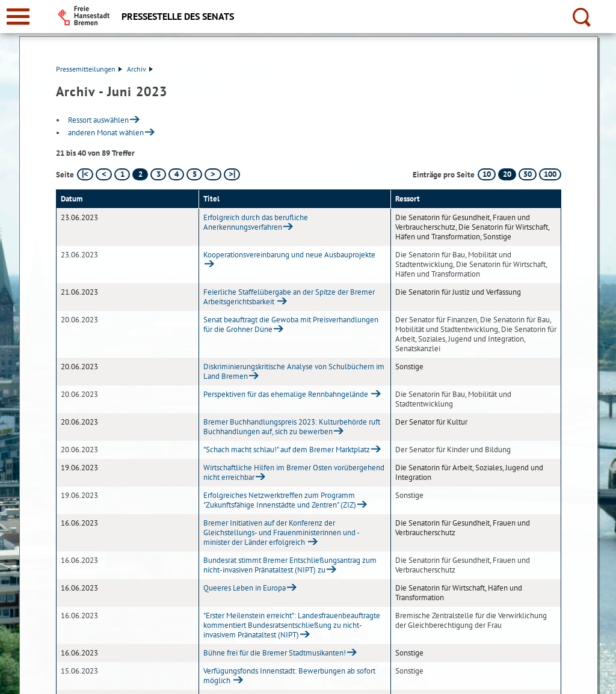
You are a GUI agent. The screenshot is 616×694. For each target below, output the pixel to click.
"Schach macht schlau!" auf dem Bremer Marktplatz (287, 450)
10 (487, 174)
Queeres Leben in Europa (245, 588)
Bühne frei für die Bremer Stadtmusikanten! (275, 653)
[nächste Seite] (213, 174)
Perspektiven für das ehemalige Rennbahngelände (287, 394)
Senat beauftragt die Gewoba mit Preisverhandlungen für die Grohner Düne (291, 324)
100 (550, 174)
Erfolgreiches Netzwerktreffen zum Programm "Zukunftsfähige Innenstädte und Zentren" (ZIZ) (280, 500)
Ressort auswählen (98, 120)
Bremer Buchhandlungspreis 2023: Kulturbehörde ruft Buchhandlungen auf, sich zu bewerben (292, 427)
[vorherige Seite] (104, 174)
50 (528, 174)
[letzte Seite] (232, 174)
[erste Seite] (85, 174)
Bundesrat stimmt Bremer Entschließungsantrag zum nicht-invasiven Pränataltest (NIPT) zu (290, 565)
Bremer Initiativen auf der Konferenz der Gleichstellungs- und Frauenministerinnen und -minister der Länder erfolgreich (282, 533)
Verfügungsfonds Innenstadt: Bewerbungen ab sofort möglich (289, 676)
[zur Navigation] (18, 17)
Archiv (140, 69)
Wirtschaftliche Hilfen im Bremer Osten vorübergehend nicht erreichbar (294, 472)
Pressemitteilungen (89, 69)
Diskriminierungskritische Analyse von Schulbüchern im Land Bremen (294, 371)
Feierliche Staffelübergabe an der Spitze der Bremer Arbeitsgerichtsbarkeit (289, 297)
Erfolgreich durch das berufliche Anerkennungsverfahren (256, 222)
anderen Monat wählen (106, 133)
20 (507, 174)
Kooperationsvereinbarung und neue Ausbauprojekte (289, 255)
